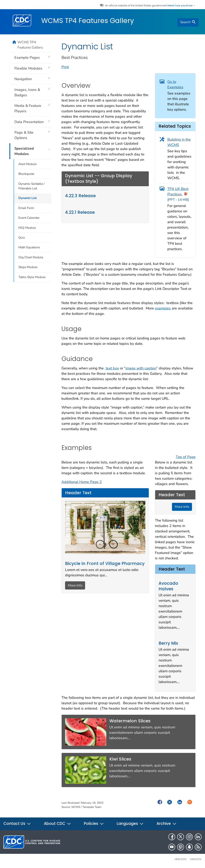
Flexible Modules (28, 68)
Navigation (23, 79)
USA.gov (196, 859)
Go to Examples (175, 84)
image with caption (141, 368)
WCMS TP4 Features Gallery (88, 21)
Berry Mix (168, 643)
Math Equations (29, 247)
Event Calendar (29, 218)
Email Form (26, 208)
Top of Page (186, 457)
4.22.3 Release (80, 196)
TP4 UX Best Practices (178, 194)
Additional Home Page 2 (82, 482)
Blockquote (26, 174)
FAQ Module (27, 228)
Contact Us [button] (17, 824)
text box (112, 368)
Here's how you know (182, 6)
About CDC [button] (57, 824)
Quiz (22, 238)
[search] (188, 22)
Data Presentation (29, 122)
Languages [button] (130, 824)
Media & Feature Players (28, 108)
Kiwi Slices (120, 759)
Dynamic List (28, 198)
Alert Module (28, 164)
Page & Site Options (24, 135)
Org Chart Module (31, 257)
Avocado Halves (168, 586)
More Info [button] (182, 507)
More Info (75, 585)
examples (163, 308)
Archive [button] (167, 824)
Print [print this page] (65, 67)
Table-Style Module (32, 277)
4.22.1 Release (80, 212)
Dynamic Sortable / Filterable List (31, 186)
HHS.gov (181, 859)
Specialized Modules (24, 151)
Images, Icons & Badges (27, 92)
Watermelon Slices (130, 721)
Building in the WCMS (179, 142)
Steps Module (28, 267)
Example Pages (27, 58)
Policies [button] (94, 824)
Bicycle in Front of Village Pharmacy (105, 563)
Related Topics (175, 126)
